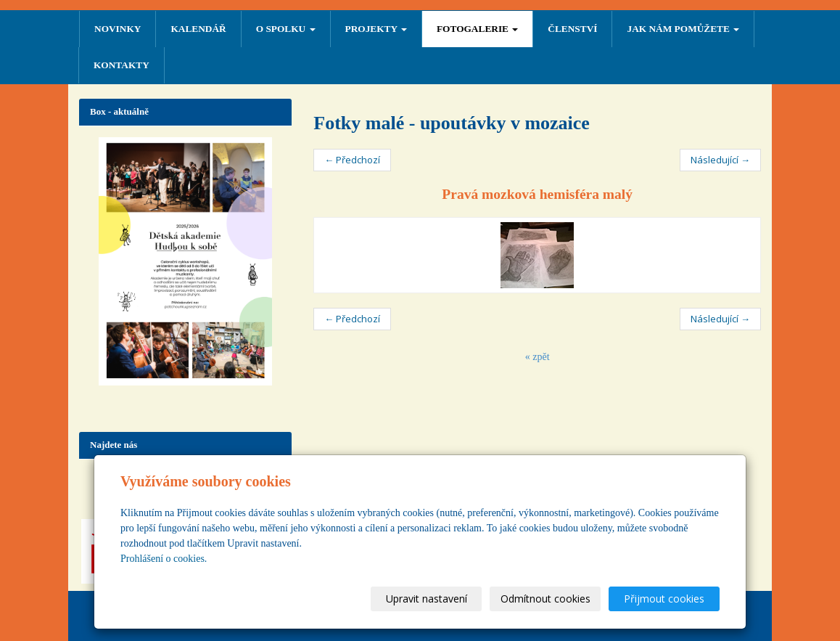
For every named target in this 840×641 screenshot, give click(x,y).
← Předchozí (352, 160)
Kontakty (122, 65)
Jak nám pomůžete (683, 29)
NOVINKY (118, 29)
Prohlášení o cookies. (164, 559)
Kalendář (198, 29)
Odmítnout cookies (545, 599)
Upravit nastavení (427, 599)
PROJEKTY (376, 29)
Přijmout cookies (664, 599)
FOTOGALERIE (477, 29)
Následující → (720, 160)
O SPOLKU (286, 29)
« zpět (538, 357)
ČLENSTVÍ (572, 29)
